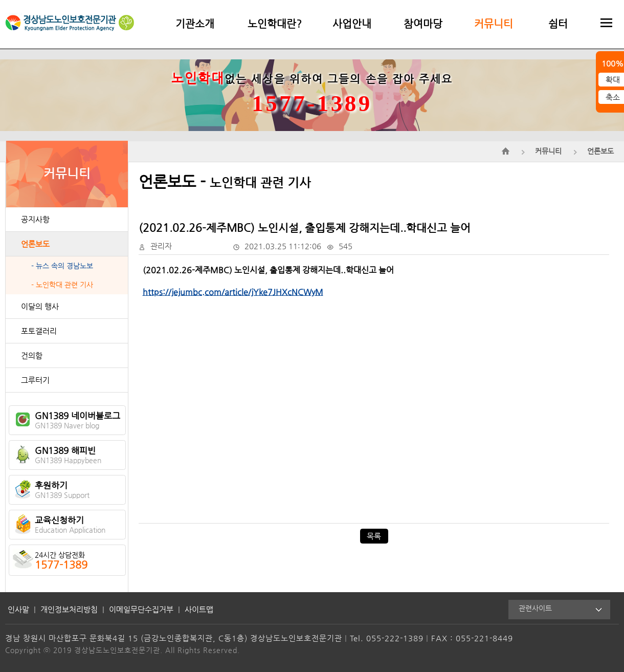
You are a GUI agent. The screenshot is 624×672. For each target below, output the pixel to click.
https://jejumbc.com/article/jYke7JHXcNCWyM (233, 292)
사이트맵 (199, 609)
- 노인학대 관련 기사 (62, 285)
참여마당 (423, 24)
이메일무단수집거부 (141, 609)
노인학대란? (275, 24)
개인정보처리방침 (69, 609)
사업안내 (352, 24)
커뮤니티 (494, 24)
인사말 (18, 609)
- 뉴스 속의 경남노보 (62, 266)
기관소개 (195, 24)
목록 (374, 536)
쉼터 (558, 24)
